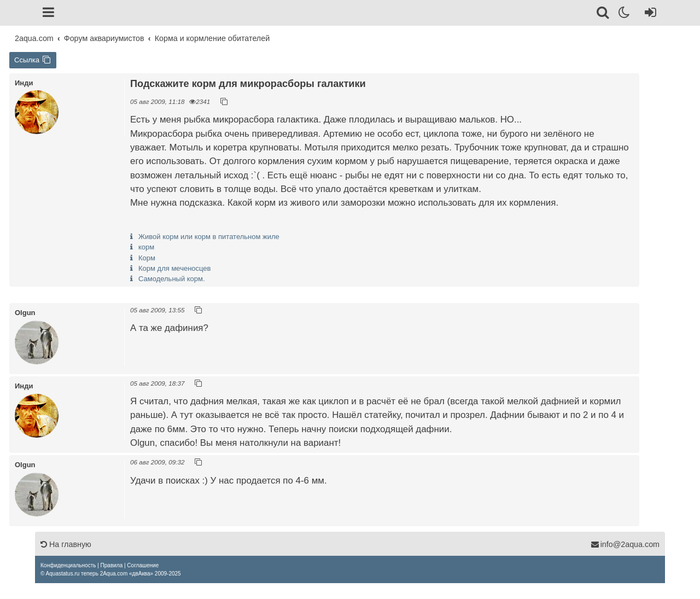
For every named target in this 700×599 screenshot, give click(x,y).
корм (146, 247)
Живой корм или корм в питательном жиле (209, 237)
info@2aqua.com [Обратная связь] (625, 544)
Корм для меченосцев (175, 268)
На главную (66, 544)
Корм (147, 258)
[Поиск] (603, 14)
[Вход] (648, 14)
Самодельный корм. (172, 279)
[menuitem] (68, 565)
